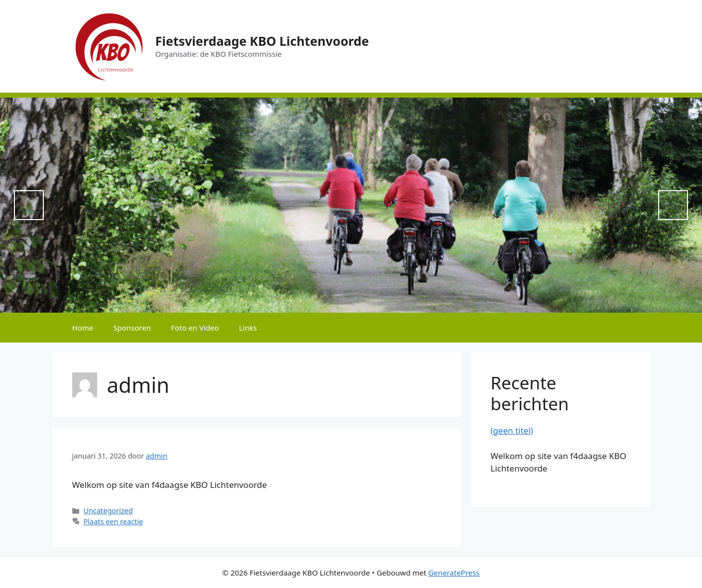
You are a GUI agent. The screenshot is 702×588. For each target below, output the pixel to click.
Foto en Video (195, 328)
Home (83, 328)
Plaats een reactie (113, 522)
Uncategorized (108, 511)
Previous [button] (29, 205)
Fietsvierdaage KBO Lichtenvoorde (262, 41)
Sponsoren (132, 328)
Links (248, 328)
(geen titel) (512, 430)
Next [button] (673, 205)
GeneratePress (454, 573)
